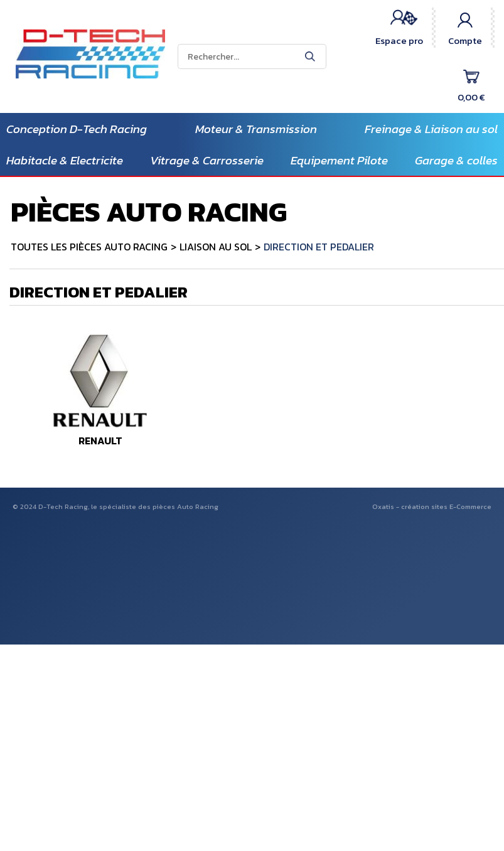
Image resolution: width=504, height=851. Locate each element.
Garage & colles (456, 160)
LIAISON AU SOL (216, 247)
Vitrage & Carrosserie (207, 160)
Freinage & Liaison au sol (431, 129)
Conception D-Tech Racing (77, 129)
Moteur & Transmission (256, 129)
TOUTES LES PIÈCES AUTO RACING (89, 247)
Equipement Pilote (339, 160)
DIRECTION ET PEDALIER (319, 247)
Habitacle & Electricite (65, 160)
